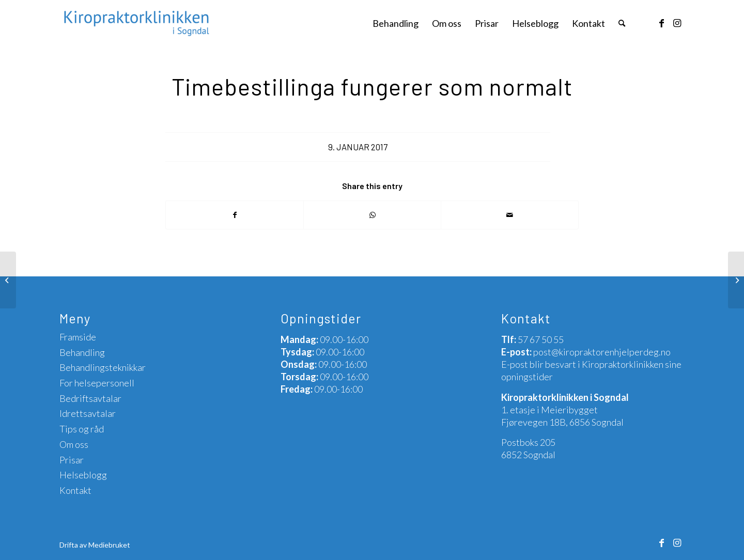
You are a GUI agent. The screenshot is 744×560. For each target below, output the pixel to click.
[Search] (622, 23)
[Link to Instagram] (677, 23)
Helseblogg (83, 475)
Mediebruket (109, 545)
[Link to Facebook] (661, 23)
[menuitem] (396, 23)
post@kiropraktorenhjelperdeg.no (602, 352)
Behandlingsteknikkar (103, 367)
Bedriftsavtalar (90, 398)
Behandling (82, 352)
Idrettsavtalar (88, 413)
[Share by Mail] (510, 215)
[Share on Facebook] (235, 215)
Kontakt (75, 490)
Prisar (72, 460)
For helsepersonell (97, 383)
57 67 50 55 (541, 339)
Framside (78, 337)
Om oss (74, 444)
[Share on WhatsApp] (372, 215)
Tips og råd (82, 429)
